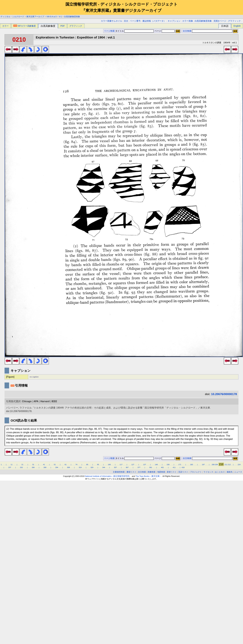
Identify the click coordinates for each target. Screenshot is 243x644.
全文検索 (187, 31)
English (237, 26)
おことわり (220, 472)
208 (213, 465)
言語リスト (183, 472)
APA (36, 401)
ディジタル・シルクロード (12, 17)
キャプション (174, 21)
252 (21, 467)
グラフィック (234, 21)
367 (127, 467)
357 (115, 467)
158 (168, 465)
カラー (5, 26)
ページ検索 (109, 31)
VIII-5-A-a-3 (52, 17)
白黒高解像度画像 (72, 17)
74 (76, 465)
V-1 (60, 17)
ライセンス (208, 472)
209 (216, 465)
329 (92, 467)
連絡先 (230, 472)
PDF (63, 26)
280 (45, 467)
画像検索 (151, 472)
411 (174, 467)
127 (133, 465)
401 (162, 467)
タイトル (135, 31)
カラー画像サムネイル (112, 21)
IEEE (54, 401)
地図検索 (161, 472)
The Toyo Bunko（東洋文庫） (148, 476)
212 (229, 465)
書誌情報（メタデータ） (154, 21)
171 (180, 465)
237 (10, 467)
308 (68, 467)
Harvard (45, 401)
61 (66, 465)
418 (183, 467)
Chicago (27, 401)
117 (121, 465)
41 (44, 465)
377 (139, 467)
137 (145, 465)
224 (239, 465)
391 (151, 467)
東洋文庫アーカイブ (35, 17)
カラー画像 (188, 21)
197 (203, 465)
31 (33, 465)
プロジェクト (196, 472)
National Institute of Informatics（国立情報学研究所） (108, 476)
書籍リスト (131, 472)
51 (55, 465)
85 (87, 465)
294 (57, 467)
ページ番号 (135, 21)
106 (109, 465)
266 (33, 467)
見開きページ (220, 21)
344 (104, 467)
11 (12, 465)
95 (98, 465)
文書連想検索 (119, 472)
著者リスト (172, 472)
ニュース (238, 472)
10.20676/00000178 (224, 394)
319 (80, 467)
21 (22, 465)
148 (156, 465)
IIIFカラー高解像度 (25, 26)
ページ (164, 31)
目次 (126, 21)
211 (226, 465)
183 (192, 465)
